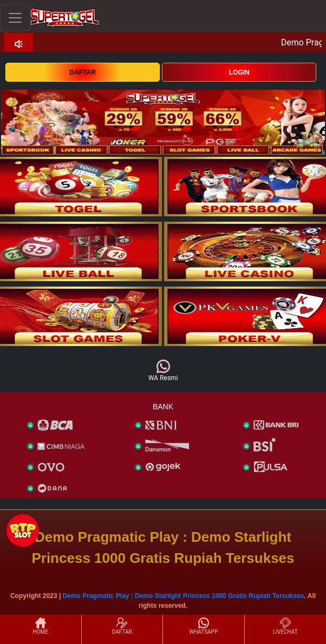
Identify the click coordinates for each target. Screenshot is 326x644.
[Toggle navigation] (15, 18)
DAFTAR (82, 72)
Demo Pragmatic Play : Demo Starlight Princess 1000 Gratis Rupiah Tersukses (184, 596)
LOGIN (239, 72)
